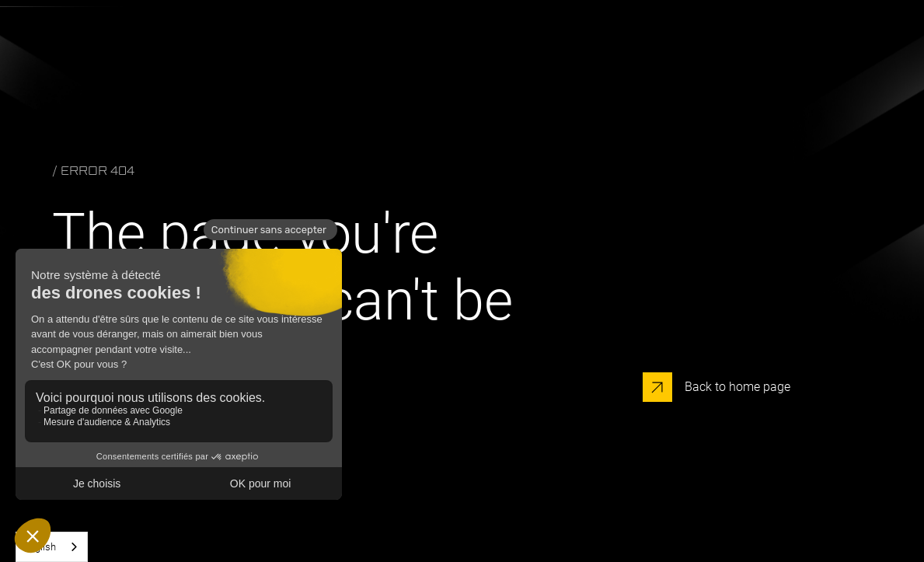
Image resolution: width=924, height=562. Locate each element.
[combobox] (52, 547)
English (40, 547)
